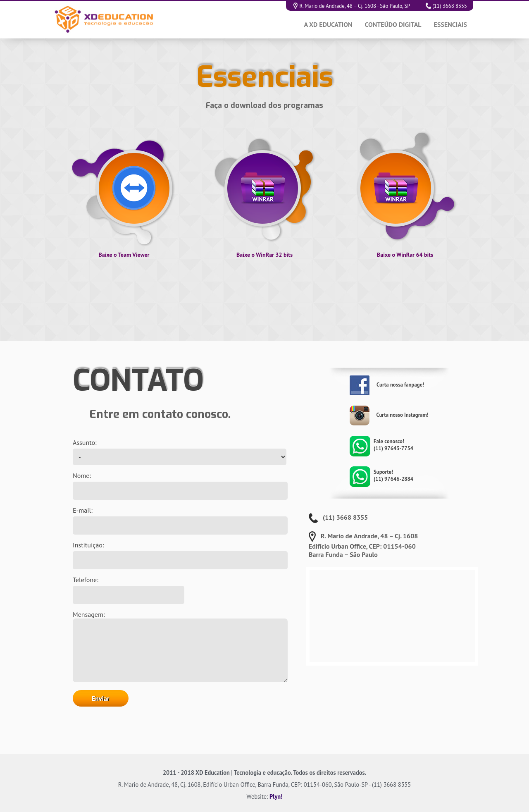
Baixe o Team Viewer (124, 255)
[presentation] (155, 759)
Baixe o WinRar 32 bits (264, 255)
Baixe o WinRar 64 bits (405, 255)
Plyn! (276, 796)
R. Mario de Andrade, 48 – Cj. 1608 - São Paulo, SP (354, 6)
